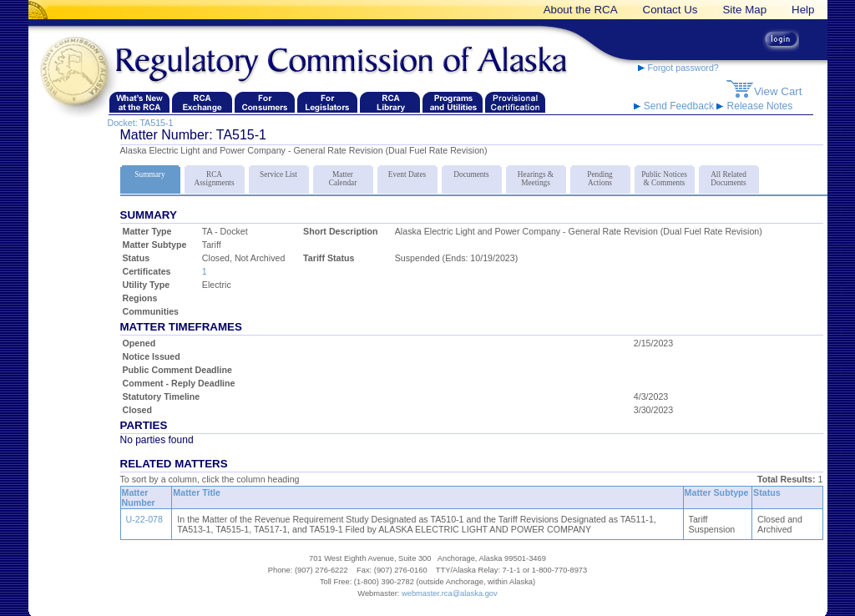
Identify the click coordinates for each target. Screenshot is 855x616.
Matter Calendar (343, 176)
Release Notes (754, 106)
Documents (472, 172)
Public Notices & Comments (665, 176)
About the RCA (581, 10)
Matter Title (197, 492)
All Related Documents (729, 176)
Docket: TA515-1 (141, 123)
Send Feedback (675, 106)
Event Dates (407, 172)
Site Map (744, 10)
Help (803, 10)
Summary (150, 172)
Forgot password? (678, 68)
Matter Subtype (717, 492)
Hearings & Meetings (536, 176)
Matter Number (139, 497)
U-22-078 (144, 519)
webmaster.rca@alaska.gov (450, 593)
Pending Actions (600, 176)
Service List (279, 172)
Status (767, 492)
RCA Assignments (215, 176)
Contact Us (670, 10)
